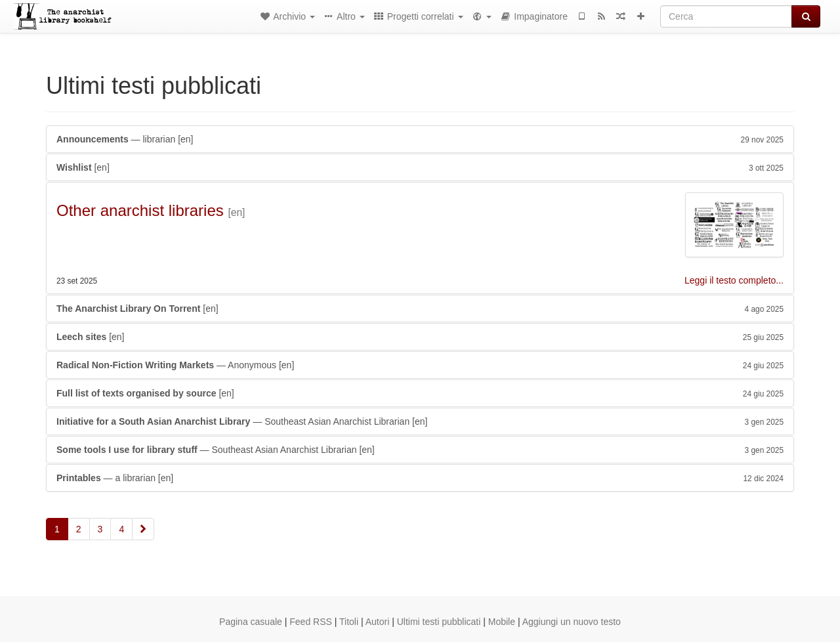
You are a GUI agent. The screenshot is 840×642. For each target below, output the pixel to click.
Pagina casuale (251, 622)
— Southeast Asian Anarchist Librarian (420, 421)
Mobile (502, 622)
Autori (378, 622)
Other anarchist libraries (140, 210)
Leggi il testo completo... (734, 280)
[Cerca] (726, 16)
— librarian (420, 139)
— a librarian (420, 478)
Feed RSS (311, 622)
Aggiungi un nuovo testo (572, 622)
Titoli (349, 622)
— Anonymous (420, 365)
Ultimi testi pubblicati (439, 622)
